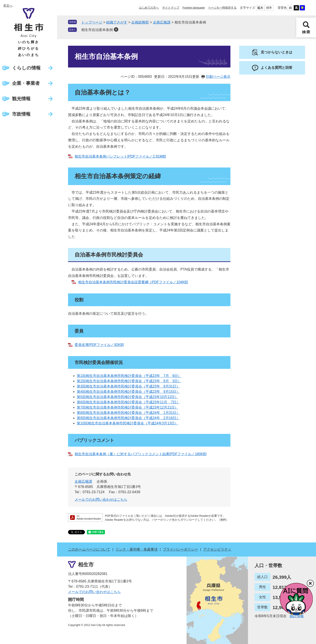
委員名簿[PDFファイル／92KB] (99, 345)
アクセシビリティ (217, 549)
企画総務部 (140, 22)
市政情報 (21, 114)
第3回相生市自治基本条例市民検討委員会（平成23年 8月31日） (128, 386)
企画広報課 (162, 22)
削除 (116, 29)
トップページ (92, 22)
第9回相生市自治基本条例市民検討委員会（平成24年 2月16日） (128, 418)
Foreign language (194, 8)
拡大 (260, 8)
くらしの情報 (26, 68)
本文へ (8, 5)
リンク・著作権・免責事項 (136, 549)
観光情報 (21, 99)
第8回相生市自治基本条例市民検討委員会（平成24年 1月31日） (128, 413)
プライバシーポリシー (180, 549)
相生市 (86, 565)
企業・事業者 (26, 83)
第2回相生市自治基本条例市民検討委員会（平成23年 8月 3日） (129, 381)
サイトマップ (171, 8)
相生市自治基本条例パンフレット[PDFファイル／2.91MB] (120, 156)
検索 (306, 27)
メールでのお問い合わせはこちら (101, 499)
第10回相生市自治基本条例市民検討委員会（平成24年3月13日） (127, 423)
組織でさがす (117, 22)
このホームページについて (89, 549)
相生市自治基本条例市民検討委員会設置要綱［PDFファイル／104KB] (133, 282)
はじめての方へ (149, 8)
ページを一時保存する (222, 8)
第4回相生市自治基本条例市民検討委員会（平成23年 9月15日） (128, 392)
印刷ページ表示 (218, 77)
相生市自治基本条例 (97, 30)
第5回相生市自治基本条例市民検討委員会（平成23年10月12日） (127, 397)
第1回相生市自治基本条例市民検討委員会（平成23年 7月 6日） (129, 376)
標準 (269, 8)
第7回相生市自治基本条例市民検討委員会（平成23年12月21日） (127, 407)
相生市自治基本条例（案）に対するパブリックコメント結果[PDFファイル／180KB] (141, 454)
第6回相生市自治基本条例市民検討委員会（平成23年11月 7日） (128, 402)
